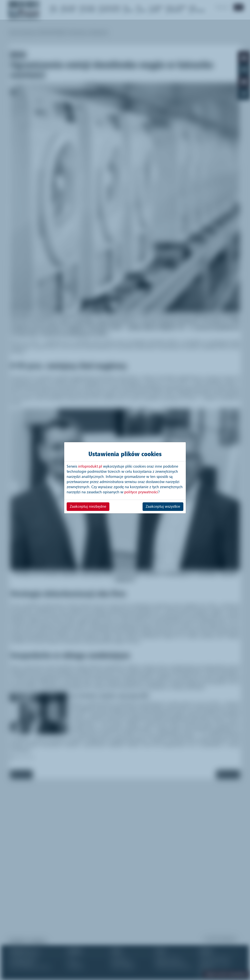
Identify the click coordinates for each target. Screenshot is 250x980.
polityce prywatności (141, 492)
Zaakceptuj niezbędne (88, 507)
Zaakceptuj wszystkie (163, 507)
